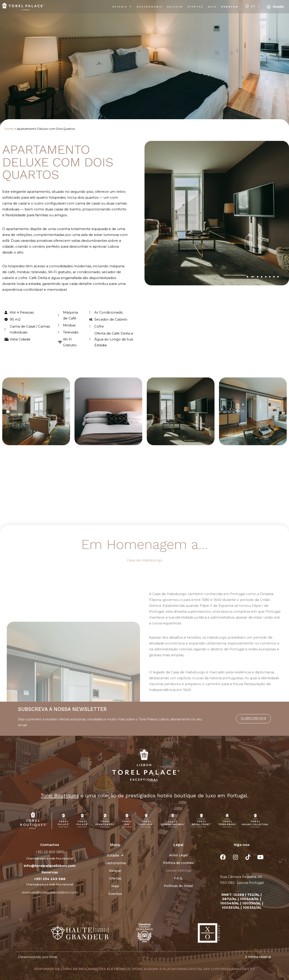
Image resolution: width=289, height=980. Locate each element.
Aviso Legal (178, 855)
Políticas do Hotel (178, 886)
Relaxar (175, 7)
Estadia (122, 7)
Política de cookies (178, 863)
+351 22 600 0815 (50, 852)
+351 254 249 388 (50, 879)
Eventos (230, 7)
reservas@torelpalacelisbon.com (50, 892)
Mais (212, 7)
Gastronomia (150, 7)
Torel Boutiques (60, 796)
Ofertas (195, 7)
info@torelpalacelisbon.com (50, 866)
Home (9, 129)
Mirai (53, 957)
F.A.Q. (178, 878)
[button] (247, 277)
